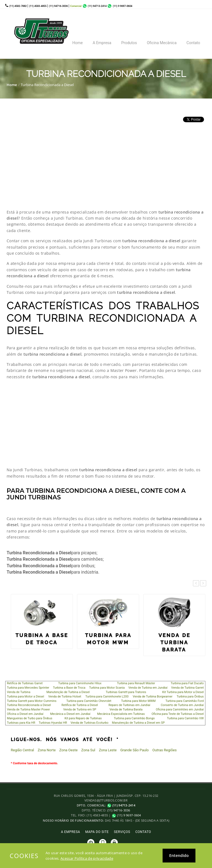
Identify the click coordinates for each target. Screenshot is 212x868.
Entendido (179, 855)
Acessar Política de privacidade (87, 858)
